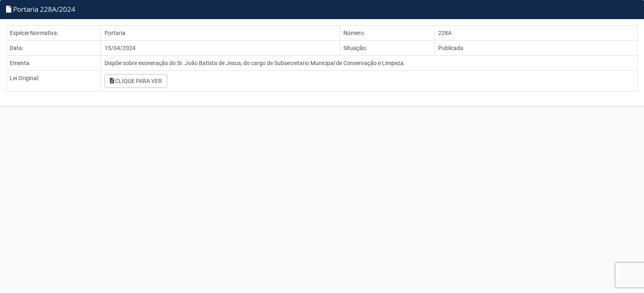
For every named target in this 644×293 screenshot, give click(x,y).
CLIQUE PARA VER (136, 81)
